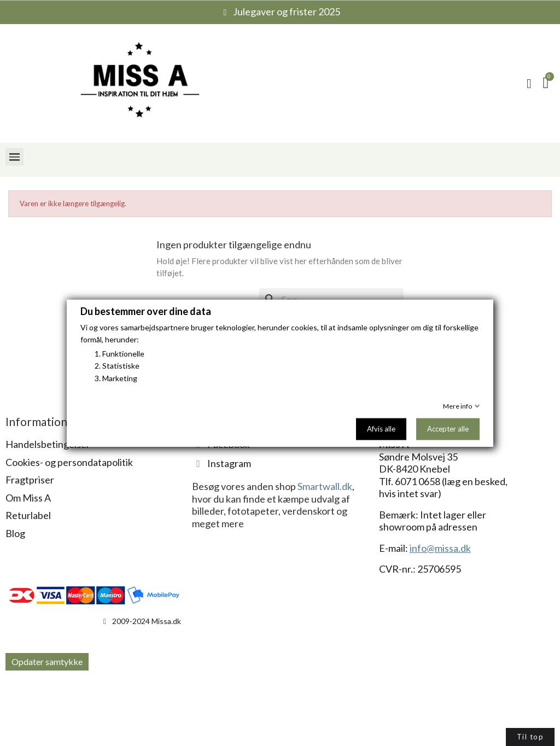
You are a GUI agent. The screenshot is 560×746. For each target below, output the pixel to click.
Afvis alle (381, 429)
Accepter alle (448, 429)
